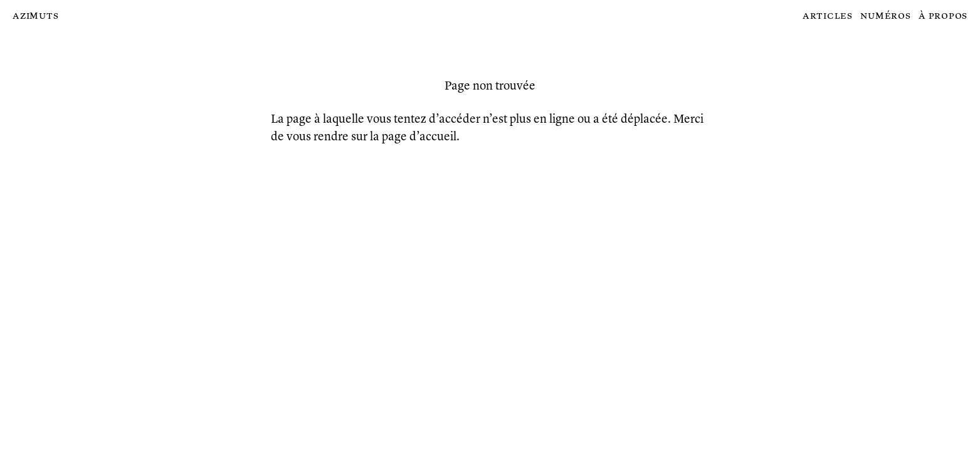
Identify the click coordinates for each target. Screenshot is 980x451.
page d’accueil (419, 137)
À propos (943, 16)
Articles (828, 16)
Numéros (885, 16)
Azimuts (35, 16)
